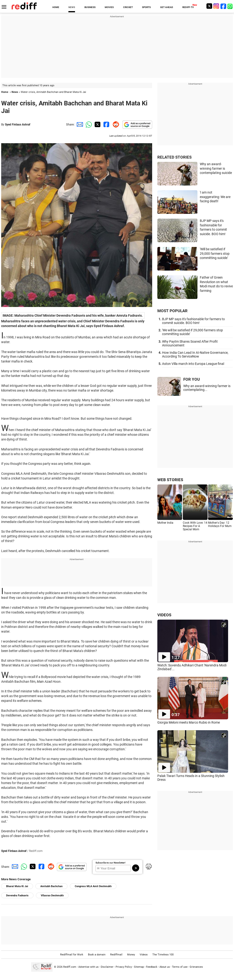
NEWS (72, 7)
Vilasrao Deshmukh (52, 896)
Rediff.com (70, 967)
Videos (144, 955)
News (15, 92)
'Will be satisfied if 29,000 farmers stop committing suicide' (215, 253)
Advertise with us (88, 967)
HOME (56, 7)
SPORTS (146, 7)
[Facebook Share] (106, 124)
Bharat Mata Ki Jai (17, 886)
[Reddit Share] (115, 124)
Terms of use (180, 967)
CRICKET (128, 7)
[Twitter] (209, 6)
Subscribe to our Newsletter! (111, 863)
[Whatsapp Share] (88, 124)
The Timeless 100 (163, 955)
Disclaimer (107, 967)
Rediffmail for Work (72, 955)
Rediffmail (116, 955)
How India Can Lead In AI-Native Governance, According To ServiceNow (195, 354)
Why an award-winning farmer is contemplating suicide (216, 168)
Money (131, 955)
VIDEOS (164, 615)
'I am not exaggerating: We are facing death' (215, 197)
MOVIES (109, 7)
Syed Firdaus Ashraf (18, 125)
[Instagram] (216, 6)
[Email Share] (79, 124)
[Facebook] (223, 6)
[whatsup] (230, 6)
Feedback (152, 967)
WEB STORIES (170, 480)
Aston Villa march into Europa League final (193, 364)
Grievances (196, 967)
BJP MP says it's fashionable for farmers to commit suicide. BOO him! (193, 321)
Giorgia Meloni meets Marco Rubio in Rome (189, 722)
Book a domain (97, 955)
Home (5, 92)
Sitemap (139, 967)
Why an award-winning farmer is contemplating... (207, 388)
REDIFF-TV (188, 7)
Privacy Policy (124, 967)
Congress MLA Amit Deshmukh (93, 886)
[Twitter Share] (97, 124)
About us (165, 967)
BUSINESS (90, 7)
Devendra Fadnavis (17, 896)
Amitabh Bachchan (51, 886)
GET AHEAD (167, 7)
